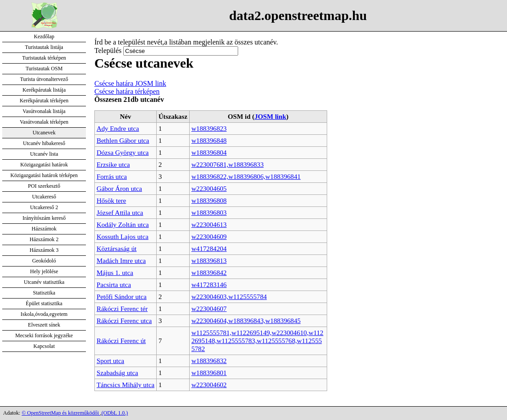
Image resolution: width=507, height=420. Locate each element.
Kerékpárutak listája (44, 90)
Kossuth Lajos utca (122, 236)
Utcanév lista (44, 154)
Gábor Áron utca (119, 188)
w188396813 (209, 260)
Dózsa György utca (123, 152)
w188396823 (209, 128)
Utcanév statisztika (44, 282)
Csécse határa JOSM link (130, 83)
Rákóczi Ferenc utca (124, 321)
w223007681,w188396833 (227, 164)
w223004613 (209, 224)
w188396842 (209, 273)
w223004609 (209, 236)
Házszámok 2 (44, 239)
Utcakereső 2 (44, 207)
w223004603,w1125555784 (229, 297)
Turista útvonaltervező (44, 79)
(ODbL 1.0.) (115, 413)
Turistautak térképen (44, 58)
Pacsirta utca (114, 285)
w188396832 (209, 361)
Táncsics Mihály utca (126, 385)
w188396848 (209, 140)
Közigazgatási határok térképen (44, 175)
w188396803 (209, 212)
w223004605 (209, 188)
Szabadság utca (117, 373)
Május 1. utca (115, 273)
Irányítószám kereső (44, 218)
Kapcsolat (44, 346)
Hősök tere (111, 200)
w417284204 (209, 248)
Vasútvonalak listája (44, 111)
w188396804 (209, 152)
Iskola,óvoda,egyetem (44, 314)
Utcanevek (44, 133)
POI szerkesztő (44, 186)
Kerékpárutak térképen (44, 101)
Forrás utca (112, 176)
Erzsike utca (113, 164)
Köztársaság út (117, 248)
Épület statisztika (44, 303)
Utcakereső (44, 197)
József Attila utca (120, 212)
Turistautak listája (44, 47)
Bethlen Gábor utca (123, 140)
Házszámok (44, 229)
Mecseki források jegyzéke (44, 335)
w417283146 (209, 285)
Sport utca (110, 361)
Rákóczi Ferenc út (121, 341)
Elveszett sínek (44, 325)
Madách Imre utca (121, 260)
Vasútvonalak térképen (44, 122)
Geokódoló (44, 261)
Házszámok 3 (44, 250)
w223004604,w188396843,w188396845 (246, 321)
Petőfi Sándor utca (122, 297)
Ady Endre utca (118, 128)
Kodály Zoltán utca (123, 224)
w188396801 (209, 373)
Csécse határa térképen (127, 91)
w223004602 (209, 385)
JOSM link (270, 116)
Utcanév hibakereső (44, 143)
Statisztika (44, 293)
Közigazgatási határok (44, 165)
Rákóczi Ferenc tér (122, 309)
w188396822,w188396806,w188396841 (246, 176)
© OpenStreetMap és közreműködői (61, 413)
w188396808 (209, 200)
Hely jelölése (44, 271)
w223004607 (209, 309)
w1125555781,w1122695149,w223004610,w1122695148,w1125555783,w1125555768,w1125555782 (258, 341)
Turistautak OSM (44, 69)
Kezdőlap (44, 36)
